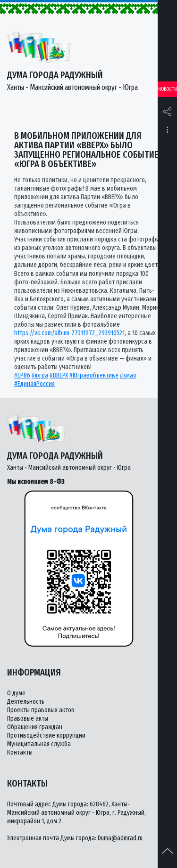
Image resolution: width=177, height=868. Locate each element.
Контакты (20, 752)
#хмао (128, 375)
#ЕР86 (22, 375)
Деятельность (26, 702)
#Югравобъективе (94, 375)
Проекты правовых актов (41, 710)
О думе (16, 693)
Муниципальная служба (39, 744)
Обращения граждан (35, 727)
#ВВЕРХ (59, 375)
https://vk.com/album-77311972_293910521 (69, 333)
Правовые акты (28, 719)
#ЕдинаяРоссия (34, 384)
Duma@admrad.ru (120, 838)
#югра (40, 375)
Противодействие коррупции (46, 735)
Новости (168, 89)
